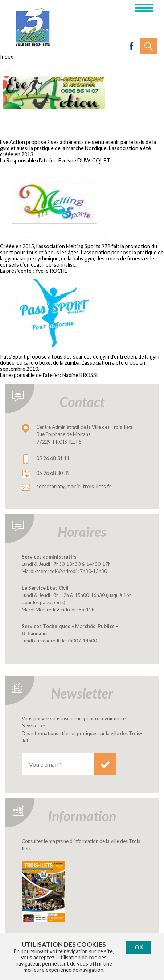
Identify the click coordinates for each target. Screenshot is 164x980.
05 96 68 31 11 (53, 458)
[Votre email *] (58, 764)
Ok (139, 947)
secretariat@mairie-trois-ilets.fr (74, 486)
